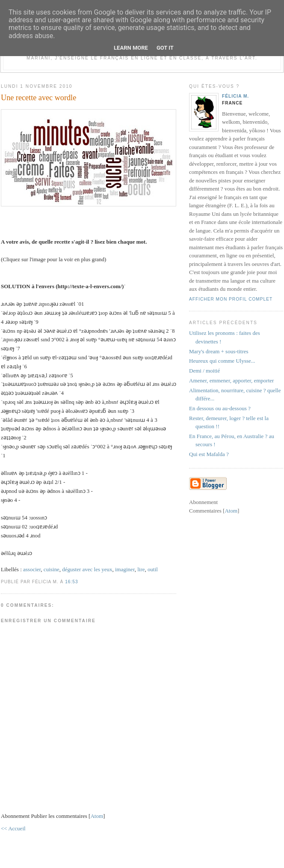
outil (153, 569)
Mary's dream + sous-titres (219, 351)
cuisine (52, 569)
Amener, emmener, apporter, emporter (231, 380)
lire (141, 569)
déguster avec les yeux (87, 569)
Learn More (131, 48)
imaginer (125, 569)
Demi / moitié (204, 371)
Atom (97, 816)
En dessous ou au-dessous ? (220, 408)
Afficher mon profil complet (231, 299)
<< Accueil (13, 828)
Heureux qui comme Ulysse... (222, 361)
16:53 (71, 582)
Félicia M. (235, 96)
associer (32, 569)
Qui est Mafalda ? (209, 454)
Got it (165, 48)
